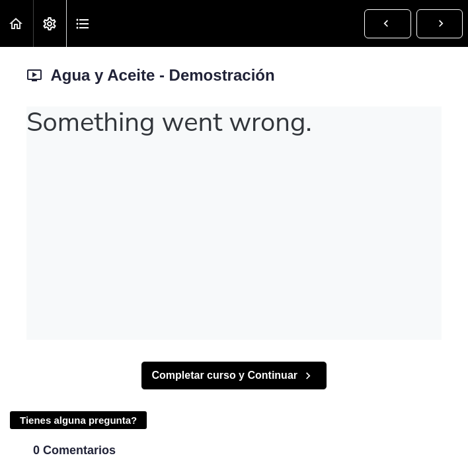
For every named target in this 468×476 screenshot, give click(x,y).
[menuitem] (50, 23)
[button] (17, 23)
